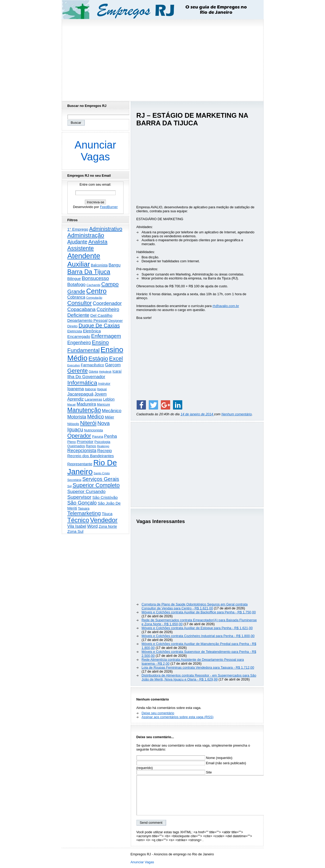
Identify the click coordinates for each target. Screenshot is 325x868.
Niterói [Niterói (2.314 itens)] (88, 423)
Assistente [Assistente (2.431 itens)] (81, 248)
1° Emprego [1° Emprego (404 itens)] (78, 229)
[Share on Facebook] (141, 405)
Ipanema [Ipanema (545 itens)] (76, 389)
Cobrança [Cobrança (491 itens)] (76, 297)
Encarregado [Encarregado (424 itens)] (79, 336)
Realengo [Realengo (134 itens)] (103, 446)
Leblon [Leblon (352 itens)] (109, 399)
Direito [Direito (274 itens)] (73, 326)
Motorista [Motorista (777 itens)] (77, 417)
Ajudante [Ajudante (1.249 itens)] (77, 242)
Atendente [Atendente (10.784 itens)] (84, 256)
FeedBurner (109, 207)
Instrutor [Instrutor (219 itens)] (104, 384)
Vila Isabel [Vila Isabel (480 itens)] (77, 526)
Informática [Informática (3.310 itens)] (82, 383)
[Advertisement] (162, 59)
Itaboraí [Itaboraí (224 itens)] (90, 389)
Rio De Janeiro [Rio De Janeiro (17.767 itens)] (92, 467)
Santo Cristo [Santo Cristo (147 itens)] (102, 473)
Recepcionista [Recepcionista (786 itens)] (82, 451)
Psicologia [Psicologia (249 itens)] (102, 442)
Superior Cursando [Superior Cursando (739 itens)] (87, 491)
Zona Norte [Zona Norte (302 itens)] (108, 526)
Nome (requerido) (184, 758)
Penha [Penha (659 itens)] (110, 436)
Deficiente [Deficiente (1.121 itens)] (78, 315)
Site (174, 772)
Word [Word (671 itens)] (92, 526)
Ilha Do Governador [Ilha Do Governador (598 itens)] (86, 377)
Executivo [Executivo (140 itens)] (74, 365)
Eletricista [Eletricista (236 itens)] (75, 331)
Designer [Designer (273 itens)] (116, 321)
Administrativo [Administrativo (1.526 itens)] (106, 229)
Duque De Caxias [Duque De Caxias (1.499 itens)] (99, 325)
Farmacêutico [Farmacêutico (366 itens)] (92, 365)
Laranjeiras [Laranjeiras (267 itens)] (93, 399)
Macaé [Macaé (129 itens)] (72, 405)
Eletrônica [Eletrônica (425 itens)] (92, 331)
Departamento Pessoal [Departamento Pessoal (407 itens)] (88, 320)
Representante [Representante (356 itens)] (80, 464)
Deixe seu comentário (158, 713)
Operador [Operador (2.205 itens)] (79, 436)
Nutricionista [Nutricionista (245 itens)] (93, 430)
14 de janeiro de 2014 (197, 414)
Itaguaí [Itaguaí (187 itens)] (102, 389)
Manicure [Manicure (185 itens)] (104, 405)
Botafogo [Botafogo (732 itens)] (77, 284)
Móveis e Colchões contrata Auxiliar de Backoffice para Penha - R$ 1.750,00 (199, 612)
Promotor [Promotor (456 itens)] (85, 442)
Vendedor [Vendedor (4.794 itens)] (104, 520)
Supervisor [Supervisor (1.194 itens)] (79, 497)
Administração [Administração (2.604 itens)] (86, 235)
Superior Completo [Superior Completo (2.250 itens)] (96, 485)
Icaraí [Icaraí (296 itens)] (117, 371)
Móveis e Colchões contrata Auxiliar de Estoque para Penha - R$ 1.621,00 (197, 628)
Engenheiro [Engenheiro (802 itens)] (79, 343)
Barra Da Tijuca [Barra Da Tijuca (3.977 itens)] (89, 272)
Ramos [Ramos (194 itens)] (91, 446)
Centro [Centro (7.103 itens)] (96, 291)
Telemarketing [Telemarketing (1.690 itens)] (84, 513)
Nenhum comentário (237, 414)
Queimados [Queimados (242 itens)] (76, 446)
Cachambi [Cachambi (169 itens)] (93, 285)
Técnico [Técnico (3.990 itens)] (78, 520)
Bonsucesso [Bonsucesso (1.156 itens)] (95, 278)
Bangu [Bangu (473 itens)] (114, 265)
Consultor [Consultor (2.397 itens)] (80, 303)
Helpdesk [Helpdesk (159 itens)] (105, 372)
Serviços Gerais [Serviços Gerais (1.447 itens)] (101, 479)
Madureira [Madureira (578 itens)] (86, 404)
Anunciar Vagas (95, 151)
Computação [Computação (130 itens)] (94, 298)
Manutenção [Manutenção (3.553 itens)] (84, 410)
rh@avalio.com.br (226, 306)
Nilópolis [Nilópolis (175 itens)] (73, 424)
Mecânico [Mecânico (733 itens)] (112, 411)
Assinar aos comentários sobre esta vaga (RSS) (178, 717)
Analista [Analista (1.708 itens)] (98, 242)
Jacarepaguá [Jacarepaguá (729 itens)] (80, 394)
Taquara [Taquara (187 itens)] (84, 509)
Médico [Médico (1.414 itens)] (96, 417)
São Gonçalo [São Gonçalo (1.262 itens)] (82, 503)
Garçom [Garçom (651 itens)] (113, 365)
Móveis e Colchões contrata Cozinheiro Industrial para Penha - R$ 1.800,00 (198, 636)
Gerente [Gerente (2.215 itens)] (78, 371)
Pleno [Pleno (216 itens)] (72, 442)
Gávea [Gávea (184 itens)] (93, 372)
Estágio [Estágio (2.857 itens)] (98, 359)
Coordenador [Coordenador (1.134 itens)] (107, 303)
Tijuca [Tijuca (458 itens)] (107, 514)
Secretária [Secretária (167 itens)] (74, 480)
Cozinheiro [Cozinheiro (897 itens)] (108, 309)
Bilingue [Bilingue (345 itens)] (74, 279)
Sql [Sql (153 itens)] (70, 486)
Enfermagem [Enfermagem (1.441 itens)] (106, 336)
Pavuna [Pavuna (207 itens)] (97, 437)
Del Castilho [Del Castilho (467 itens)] (101, 315)
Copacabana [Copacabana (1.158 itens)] (82, 309)
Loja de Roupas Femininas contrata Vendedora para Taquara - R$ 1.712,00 (198, 667)
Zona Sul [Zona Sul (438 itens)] (75, 531)
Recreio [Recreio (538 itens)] (104, 451)
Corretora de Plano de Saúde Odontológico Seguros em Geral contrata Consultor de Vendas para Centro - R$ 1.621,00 (195, 606)
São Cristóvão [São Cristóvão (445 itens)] (105, 497)
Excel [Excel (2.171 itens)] (116, 359)
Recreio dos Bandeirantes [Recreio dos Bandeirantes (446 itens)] (91, 456)
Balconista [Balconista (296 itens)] (99, 265)
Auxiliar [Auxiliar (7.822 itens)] (79, 264)
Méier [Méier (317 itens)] (109, 417)
